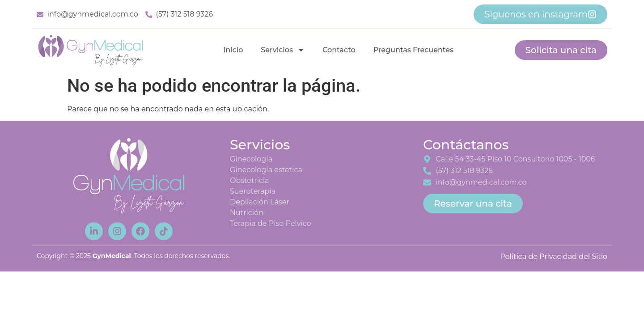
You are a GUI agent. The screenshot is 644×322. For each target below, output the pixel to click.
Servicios (283, 50)
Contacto (339, 50)
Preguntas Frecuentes (413, 50)
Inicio (233, 50)
